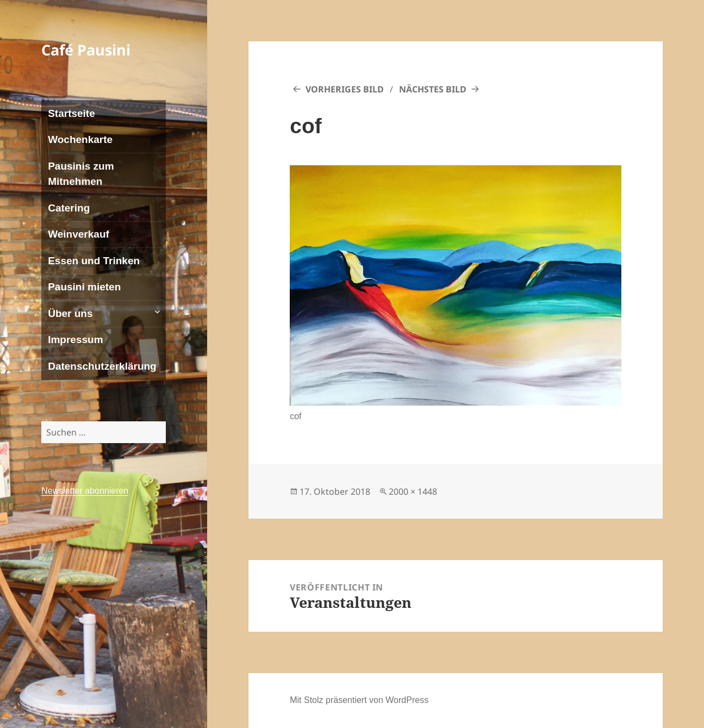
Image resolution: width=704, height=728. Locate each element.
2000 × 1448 (413, 491)
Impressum (75, 340)
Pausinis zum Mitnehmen (81, 174)
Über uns (70, 313)
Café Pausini (86, 50)
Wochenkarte (80, 139)
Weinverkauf (79, 234)
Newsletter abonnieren (85, 491)
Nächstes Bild (433, 89)
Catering (69, 208)
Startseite (71, 113)
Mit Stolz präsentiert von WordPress (359, 700)
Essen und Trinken (94, 261)
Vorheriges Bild (345, 89)
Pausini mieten (84, 287)
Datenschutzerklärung (102, 366)
